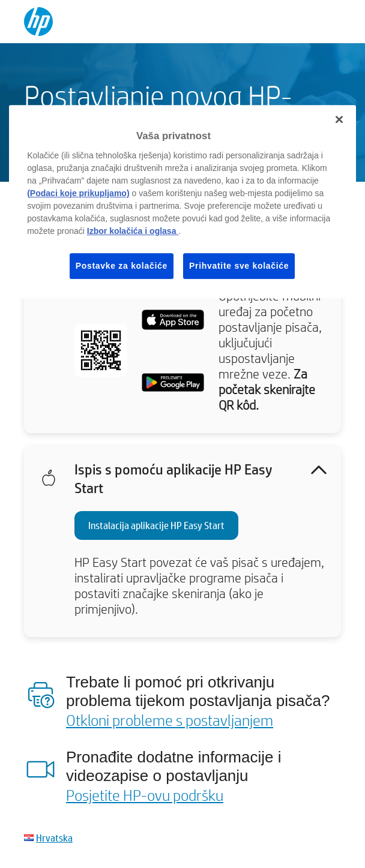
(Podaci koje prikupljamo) (78, 193)
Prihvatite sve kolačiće (239, 266)
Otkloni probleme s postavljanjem (170, 720)
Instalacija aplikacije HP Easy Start (156, 525)
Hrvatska (54, 838)
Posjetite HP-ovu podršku (145, 795)
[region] (182, 202)
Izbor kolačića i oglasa (133, 231)
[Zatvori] (339, 119)
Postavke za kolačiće (122, 266)
